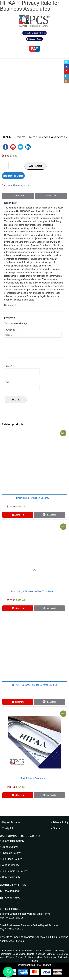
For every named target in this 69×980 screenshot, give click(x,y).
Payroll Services (10, 822)
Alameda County (10, 877)
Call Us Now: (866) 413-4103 (35, 33)
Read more (18, 702)
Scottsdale (30, 957)
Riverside (58, 951)
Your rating (10, 330)
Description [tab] (18, 196)
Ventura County (9, 865)
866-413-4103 (12, 891)
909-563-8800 (12, 898)
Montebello (28, 951)
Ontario (38, 951)
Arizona (34, 961)
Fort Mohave (50, 957)
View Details (49, 515)
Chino (4, 951)
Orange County (9, 847)
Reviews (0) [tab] (51, 196)
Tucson (19, 957)
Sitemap (56, 828)
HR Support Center (34, 39)
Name (8, 366)
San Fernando (20, 954)
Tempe (11, 957)
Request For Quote (13, 176)
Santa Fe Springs (37, 954)
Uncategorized (21, 186)
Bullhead (62, 957)
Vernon (50, 954)
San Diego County (11, 859)
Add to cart (35, 166)
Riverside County (10, 853)
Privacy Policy (60, 822)
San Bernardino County (14, 871)
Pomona (48, 951)
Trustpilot (7, 828)
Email (8, 382)
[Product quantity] (5, 166)
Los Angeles (14, 951)
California (64, 954)
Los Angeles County (12, 841)
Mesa (40, 957)
